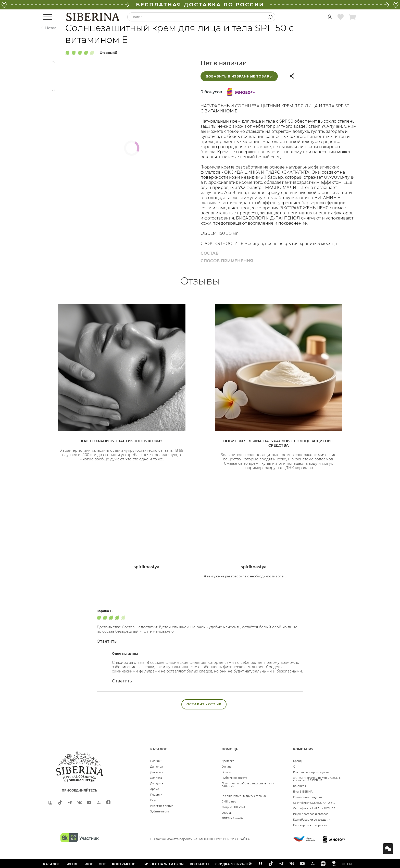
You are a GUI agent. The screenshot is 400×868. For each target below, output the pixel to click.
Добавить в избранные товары (239, 76)
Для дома (157, 783)
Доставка (228, 761)
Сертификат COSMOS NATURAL (314, 803)
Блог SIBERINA (303, 792)
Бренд (297, 761)
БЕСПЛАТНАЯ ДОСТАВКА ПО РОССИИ (200, 5)
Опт (296, 767)
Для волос (157, 772)
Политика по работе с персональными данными (248, 785)
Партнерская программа (310, 825)
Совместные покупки (308, 797)
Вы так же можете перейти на (200, 839)
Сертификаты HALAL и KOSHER (314, 808)
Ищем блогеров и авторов (311, 814)
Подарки (156, 795)
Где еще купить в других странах (244, 796)
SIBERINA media (233, 818)
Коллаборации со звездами (312, 820)
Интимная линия (162, 806)
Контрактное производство (312, 772)
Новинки (156, 761)
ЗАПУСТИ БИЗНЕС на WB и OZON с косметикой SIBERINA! (317, 779)
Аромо (155, 789)
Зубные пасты (160, 812)
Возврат (227, 772)
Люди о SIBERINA (233, 807)
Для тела (156, 778)
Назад (51, 28)
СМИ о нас (229, 802)
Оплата (227, 767)
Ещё (153, 800)
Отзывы (227, 813)
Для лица (157, 767)
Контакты (299, 786)
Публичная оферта (234, 778)
